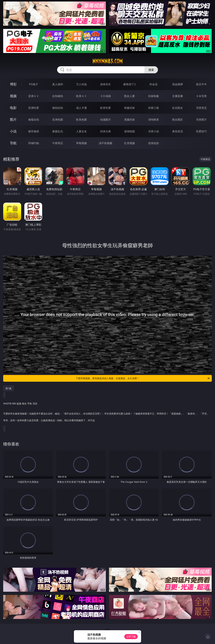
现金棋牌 (178, 84)
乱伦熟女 (178, 108)
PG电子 (34, 84)
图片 (13, 119)
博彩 (13, 84)
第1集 (9, 388)
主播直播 (178, 96)
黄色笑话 (178, 131)
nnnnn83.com (107, 61)
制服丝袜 (130, 108)
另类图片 (201, 120)
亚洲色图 (58, 120)
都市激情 (34, 131)
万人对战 (81, 84)
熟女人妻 (130, 96)
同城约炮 (34, 143)
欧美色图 (81, 120)
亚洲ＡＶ (34, 96)
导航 (13, 143)
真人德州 (58, 84)
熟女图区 (178, 120)
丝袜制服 (154, 96)
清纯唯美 (154, 120)
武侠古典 (105, 131)
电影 (13, 108)
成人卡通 (81, 108)
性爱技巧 (201, 131)
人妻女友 (81, 131)
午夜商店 (58, 143)
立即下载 (131, 637)
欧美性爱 (105, 108)
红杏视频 (130, 143)
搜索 (151, 70)
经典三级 (154, 108)
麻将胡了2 (129, 84)
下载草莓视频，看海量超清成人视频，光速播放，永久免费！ (143, 378)
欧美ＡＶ (81, 96)
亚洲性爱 (34, 108)
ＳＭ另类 (201, 96)
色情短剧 (154, 143)
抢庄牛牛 (201, 84)
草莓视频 (81, 143)
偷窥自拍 (34, 120)
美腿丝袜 (130, 120)
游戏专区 (105, 84)
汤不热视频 (105, 143)
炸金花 (154, 84)
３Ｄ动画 (105, 96)
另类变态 (201, 108)
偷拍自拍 (58, 108)
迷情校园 (130, 131)
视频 (13, 96)
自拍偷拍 (58, 96)
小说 (13, 131)
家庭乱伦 (58, 131)
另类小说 (154, 131)
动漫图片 (105, 120)
